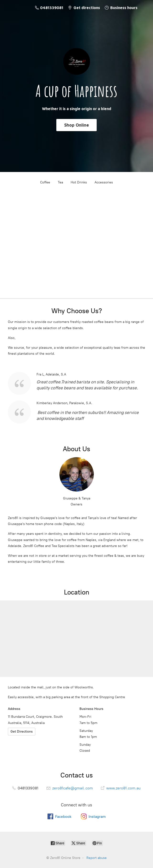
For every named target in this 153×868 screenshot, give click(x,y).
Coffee (45, 182)
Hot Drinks (79, 182)
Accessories (104, 182)
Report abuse (97, 858)
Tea (60, 182)
